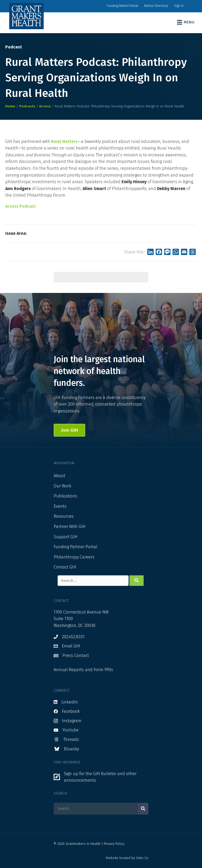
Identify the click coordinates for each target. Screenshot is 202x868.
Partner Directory (156, 6)
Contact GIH (65, 567)
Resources (64, 516)
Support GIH (65, 537)
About (59, 476)
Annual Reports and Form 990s (83, 670)
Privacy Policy (114, 844)
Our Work (62, 486)
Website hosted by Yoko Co (127, 858)
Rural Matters (64, 141)
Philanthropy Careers (74, 557)
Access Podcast (21, 206)
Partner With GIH (70, 527)
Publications (65, 496)
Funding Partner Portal (122, 6)
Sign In (179, 6)
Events (60, 506)
